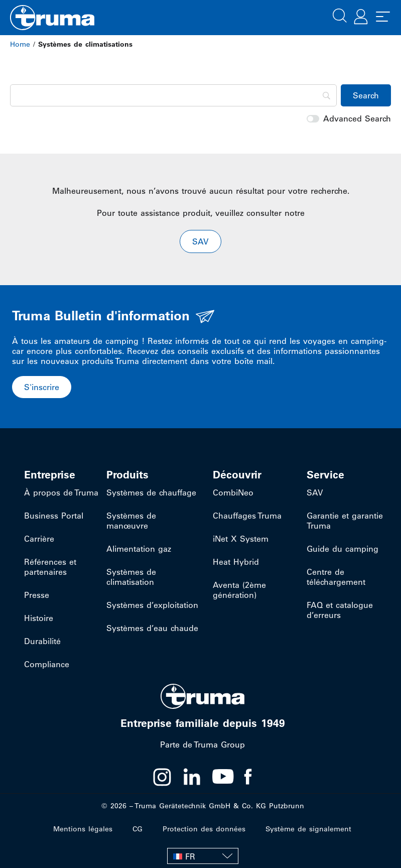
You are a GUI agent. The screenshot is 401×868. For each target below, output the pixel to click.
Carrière (39, 539)
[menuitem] (203, 856)
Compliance (47, 664)
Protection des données (204, 829)
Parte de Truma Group (203, 745)
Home (20, 44)
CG (138, 829)
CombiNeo (233, 492)
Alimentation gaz (139, 549)
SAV (315, 492)
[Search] (173, 95)
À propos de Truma (61, 492)
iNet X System (241, 539)
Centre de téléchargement (336, 577)
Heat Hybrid (236, 562)
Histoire (39, 618)
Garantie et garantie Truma (345, 521)
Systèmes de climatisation (131, 577)
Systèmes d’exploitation (152, 605)
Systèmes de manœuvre (131, 521)
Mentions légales (83, 829)
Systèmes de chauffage (151, 492)
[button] (340, 15)
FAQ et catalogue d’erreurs (340, 610)
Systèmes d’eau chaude (152, 628)
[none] (203, 856)
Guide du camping (343, 549)
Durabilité (42, 641)
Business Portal (54, 516)
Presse (37, 595)
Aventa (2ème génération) (239, 590)
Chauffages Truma (247, 516)
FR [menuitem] (190, 856)
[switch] (313, 119)
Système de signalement (308, 829)
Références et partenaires (50, 567)
